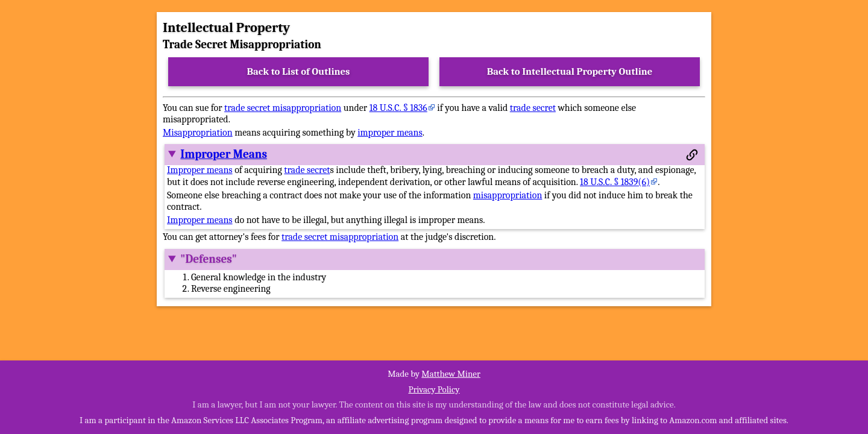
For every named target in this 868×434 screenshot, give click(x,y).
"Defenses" (209, 259)
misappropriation (508, 195)
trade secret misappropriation (283, 108)
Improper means (200, 170)
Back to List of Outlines (299, 71)
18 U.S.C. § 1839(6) (615, 182)
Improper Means (224, 154)
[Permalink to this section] (692, 155)
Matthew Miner (451, 374)
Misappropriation (198, 133)
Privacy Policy (434, 389)
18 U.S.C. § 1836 (398, 108)
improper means (390, 133)
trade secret (533, 108)
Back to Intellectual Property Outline (570, 71)
